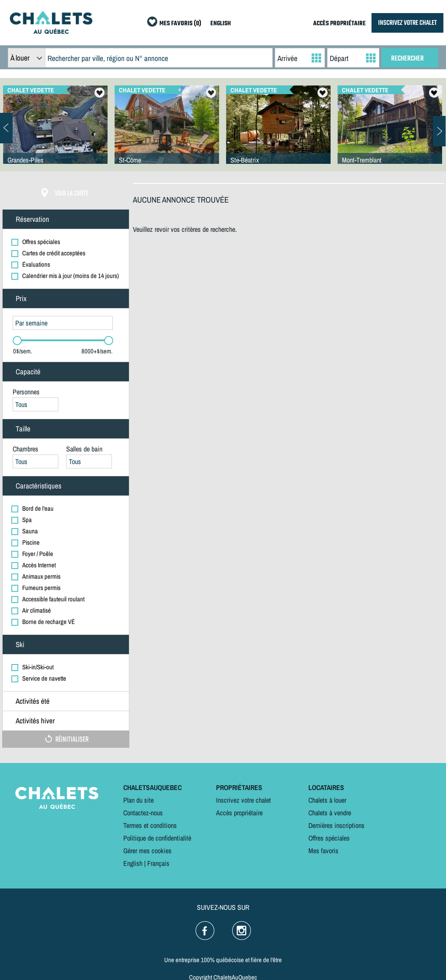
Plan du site (139, 800)
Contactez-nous (143, 813)
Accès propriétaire (239, 813)
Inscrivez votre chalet (243, 800)
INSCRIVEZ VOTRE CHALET (407, 23)
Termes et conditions (150, 825)
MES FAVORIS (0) (180, 24)
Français (158, 863)
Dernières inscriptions (336, 825)
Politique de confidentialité (157, 838)
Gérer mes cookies (147, 851)
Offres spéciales (329, 838)
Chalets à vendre (330, 813)
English (133, 863)
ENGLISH (221, 24)
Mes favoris (323, 851)
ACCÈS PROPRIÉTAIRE (340, 24)
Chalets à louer (327, 800)
